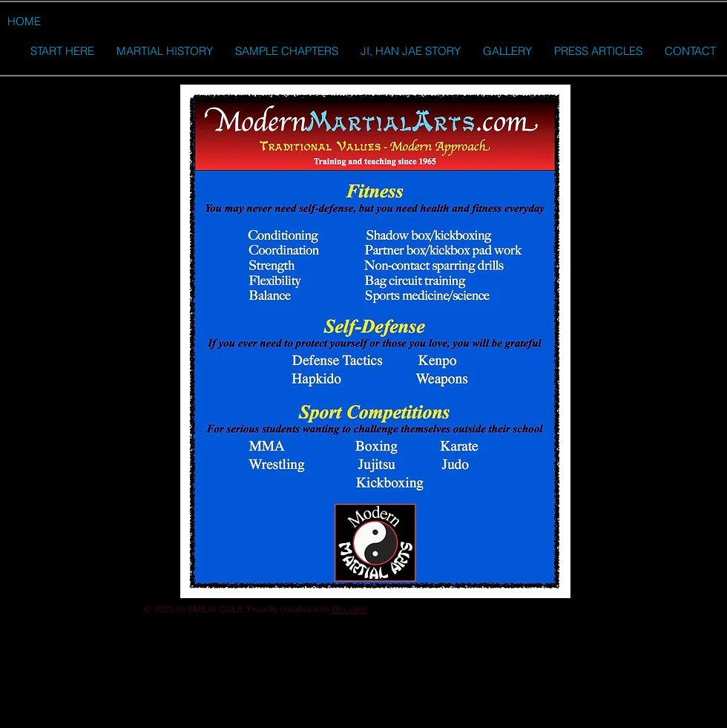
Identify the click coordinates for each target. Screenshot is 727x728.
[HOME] (24, 21)
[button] (20, 52)
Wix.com (349, 609)
